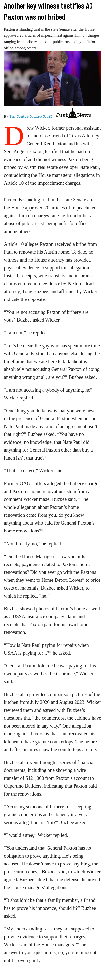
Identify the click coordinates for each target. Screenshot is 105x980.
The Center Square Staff (31, 117)
